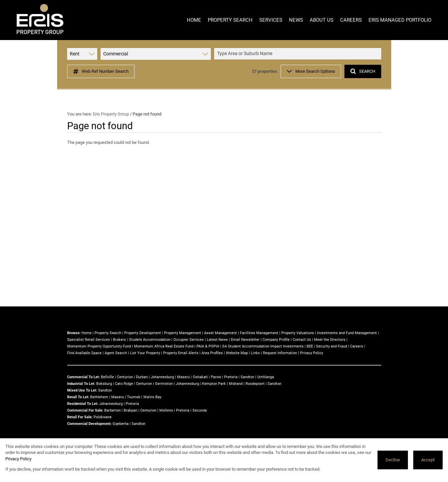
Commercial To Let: (84, 377)
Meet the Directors (330, 340)
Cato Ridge (124, 384)
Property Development (143, 333)
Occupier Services (189, 340)
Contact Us (302, 340)
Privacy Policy (312, 353)
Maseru (183, 377)
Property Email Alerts (181, 353)
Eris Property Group (111, 114)
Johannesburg (162, 377)
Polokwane (103, 417)
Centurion (125, 377)
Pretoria (231, 377)
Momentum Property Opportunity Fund (99, 346)
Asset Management (220, 333)
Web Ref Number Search (101, 71)
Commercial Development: (89, 424)
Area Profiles (212, 353)
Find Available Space (84, 353)
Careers (357, 346)
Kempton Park (214, 384)
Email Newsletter (245, 340)
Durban (142, 377)
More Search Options (311, 71)
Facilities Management (259, 333)
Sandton (247, 377)
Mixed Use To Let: (82, 390)
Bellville (107, 377)
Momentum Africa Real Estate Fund (164, 346)
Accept (428, 460)
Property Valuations (298, 333)
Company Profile (276, 340)
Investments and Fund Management (347, 333)
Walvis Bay (152, 397)
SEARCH (363, 71)
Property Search (108, 333)
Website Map (237, 353)
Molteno (166, 410)
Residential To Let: (83, 404)
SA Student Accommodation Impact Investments (263, 346)
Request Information (280, 353)
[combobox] (299, 54)
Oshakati (200, 377)
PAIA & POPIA (208, 346)
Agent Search (116, 353)
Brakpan (130, 410)
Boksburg (104, 384)
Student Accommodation (150, 340)
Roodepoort (255, 384)
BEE (310, 346)
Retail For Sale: (80, 417)
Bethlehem (99, 397)
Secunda (200, 410)
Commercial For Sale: (85, 410)
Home (87, 333)
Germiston (164, 384)
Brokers (119, 340)
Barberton (112, 410)
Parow (216, 377)
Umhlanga (266, 377)
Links (255, 353)
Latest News (217, 340)
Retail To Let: (78, 397)
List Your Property (145, 353)
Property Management (183, 333)
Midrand (236, 384)
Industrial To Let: (81, 384)
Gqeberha (121, 424)
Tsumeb (134, 397)
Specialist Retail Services (89, 340)
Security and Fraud (332, 346)
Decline (393, 460)
